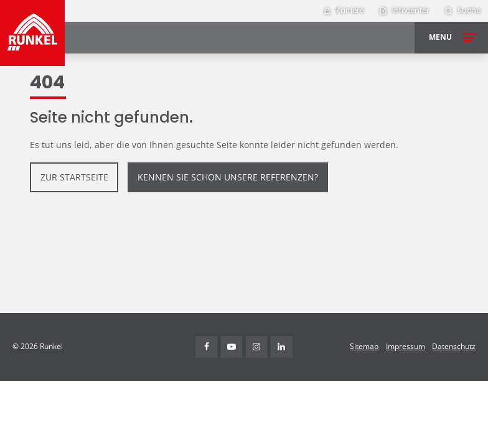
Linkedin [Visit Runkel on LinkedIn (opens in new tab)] (282, 347)
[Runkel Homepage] (33, 33)
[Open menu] (451, 38)
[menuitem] (343, 11)
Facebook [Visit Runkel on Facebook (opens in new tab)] (206, 347)
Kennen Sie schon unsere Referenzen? (228, 177)
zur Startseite (74, 177)
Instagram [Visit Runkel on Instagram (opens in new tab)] (257, 347)
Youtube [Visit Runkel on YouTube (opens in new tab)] (232, 347)
